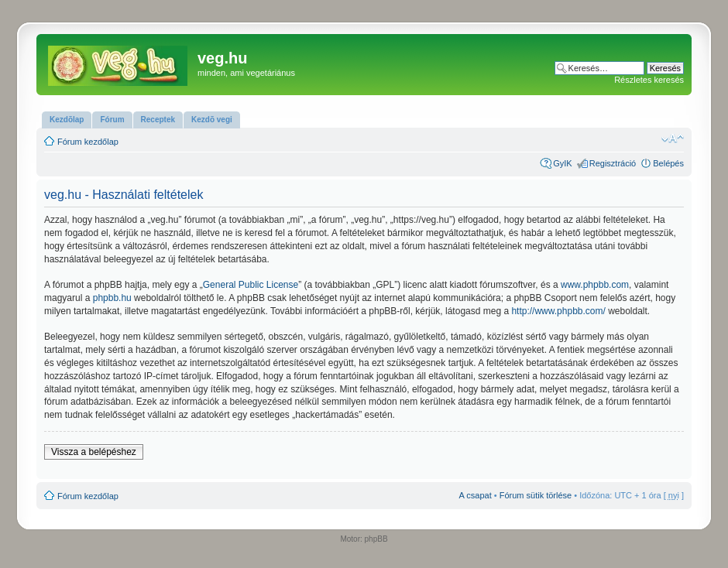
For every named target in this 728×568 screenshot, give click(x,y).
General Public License (251, 285)
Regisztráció (613, 163)
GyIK (562, 163)
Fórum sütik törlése (536, 495)
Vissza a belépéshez (94, 452)
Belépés (668, 163)
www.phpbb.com (595, 285)
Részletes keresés (649, 80)
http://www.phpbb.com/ (558, 311)
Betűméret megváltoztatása (673, 139)
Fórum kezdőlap (88, 142)
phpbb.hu (112, 298)
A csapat (476, 495)
